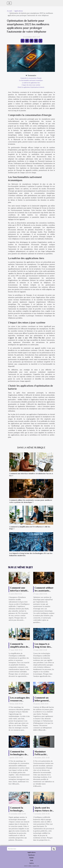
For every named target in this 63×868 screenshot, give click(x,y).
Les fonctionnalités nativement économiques (31, 80)
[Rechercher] (29, 849)
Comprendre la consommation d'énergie (31, 78)
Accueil (9, 11)
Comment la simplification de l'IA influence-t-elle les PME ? (19, 648)
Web (32, 860)
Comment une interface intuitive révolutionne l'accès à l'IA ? (20, 592)
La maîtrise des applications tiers (31, 83)
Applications (19, 11)
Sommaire (32, 75)
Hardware (31, 855)
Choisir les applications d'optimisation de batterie (31, 87)
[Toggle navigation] (9, 3)
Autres (31, 863)
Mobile (31, 858)
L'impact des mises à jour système (31, 85)
